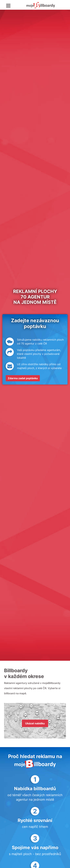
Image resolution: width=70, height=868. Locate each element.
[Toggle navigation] (8, 6)
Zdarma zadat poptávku (23, 378)
